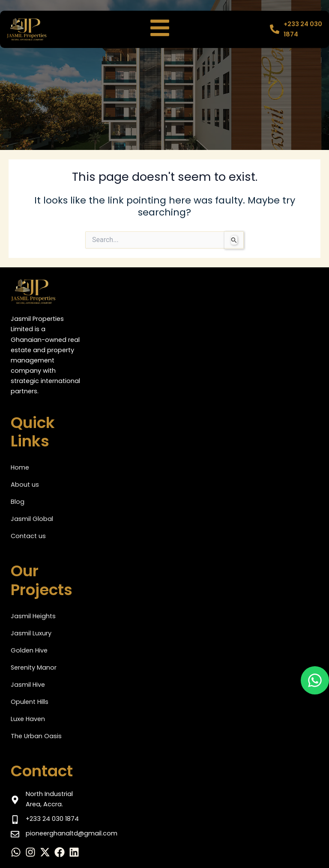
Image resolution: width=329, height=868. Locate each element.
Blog (18, 502)
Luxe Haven (28, 719)
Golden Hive (29, 650)
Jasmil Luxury (31, 633)
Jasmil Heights (33, 616)
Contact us (28, 536)
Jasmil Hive (28, 685)
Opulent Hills (30, 702)
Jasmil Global (32, 519)
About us (25, 485)
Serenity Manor (34, 667)
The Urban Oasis (36, 736)
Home (20, 467)
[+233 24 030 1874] (275, 29)
